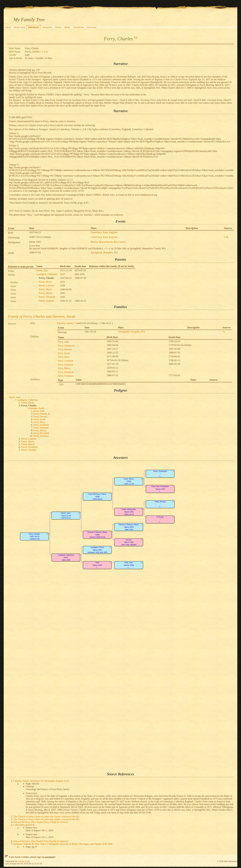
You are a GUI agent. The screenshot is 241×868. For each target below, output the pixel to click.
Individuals (34, 27)
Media (67, 27)
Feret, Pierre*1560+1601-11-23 (129, 481)
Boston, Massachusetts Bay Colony (108, 242)
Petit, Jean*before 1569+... (129, 565)
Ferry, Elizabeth (66, 372)
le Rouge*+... (160, 519)
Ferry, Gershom (65, 361)
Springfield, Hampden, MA (104, 252)
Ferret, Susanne (47, 301)
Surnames (47, 27)
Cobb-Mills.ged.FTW (24, 825)
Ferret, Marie (45, 289)
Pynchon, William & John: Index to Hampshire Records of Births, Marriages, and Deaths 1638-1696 (63, 844)
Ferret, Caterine (47, 286)
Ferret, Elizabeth (47, 297)
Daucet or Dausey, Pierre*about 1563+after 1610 (129, 527)
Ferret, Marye (46, 293)
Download (92, 27)
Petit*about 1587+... (97, 565)
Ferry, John (63, 342)
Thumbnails (79, 27)
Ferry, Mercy (64, 368)
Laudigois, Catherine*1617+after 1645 (66, 557)
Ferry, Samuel (65, 349)
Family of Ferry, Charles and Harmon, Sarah (42, 316)
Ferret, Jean (42, 270)
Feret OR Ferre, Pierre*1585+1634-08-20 (97, 497)
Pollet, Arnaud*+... (160, 504)
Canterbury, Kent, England (104, 232)
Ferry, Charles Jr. (66, 346)
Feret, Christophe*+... (160, 474)
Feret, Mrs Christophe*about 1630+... (160, 489)
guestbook (50, 857)
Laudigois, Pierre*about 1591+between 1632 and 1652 (97, 550)
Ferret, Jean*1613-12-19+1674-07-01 (66, 516)
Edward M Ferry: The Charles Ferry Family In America (41, 822)
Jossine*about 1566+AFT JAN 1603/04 (129, 542)
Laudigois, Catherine (47, 274)
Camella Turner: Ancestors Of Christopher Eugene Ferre (41, 781)
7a (224, 332)
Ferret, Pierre (45, 282)
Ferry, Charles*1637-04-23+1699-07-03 (34, 536)
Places (58, 27)
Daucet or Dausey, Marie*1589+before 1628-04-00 (97, 535)
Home (8, 27)
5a (47, 52)
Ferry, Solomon (65, 365)
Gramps (21, 861)
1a (135, 37)
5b (227, 237)
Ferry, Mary (64, 357)
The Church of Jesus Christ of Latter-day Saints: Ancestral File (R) (46, 817)
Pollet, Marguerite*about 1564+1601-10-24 (129, 512)
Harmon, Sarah (64, 323)
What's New (19, 27)
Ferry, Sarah (64, 353)
